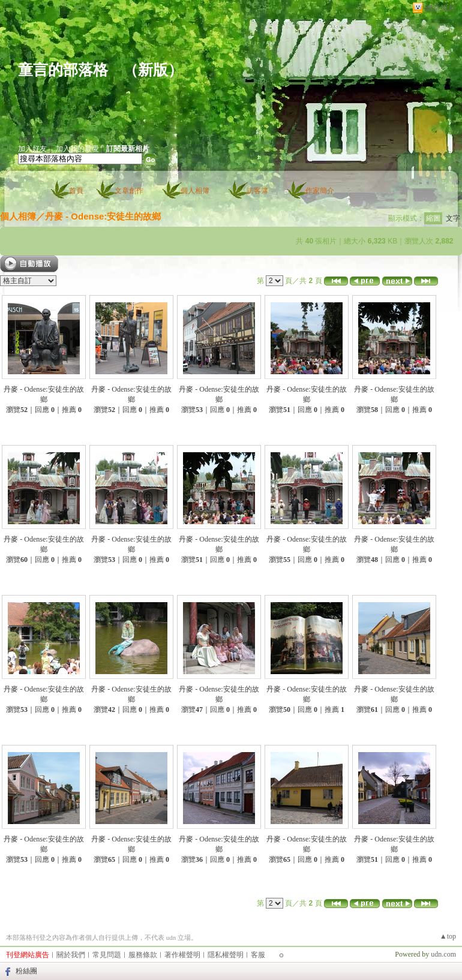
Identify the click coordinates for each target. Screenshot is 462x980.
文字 (453, 218)
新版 (153, 70)
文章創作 (129, 191)
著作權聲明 (182, 955)
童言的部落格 (63, 70)
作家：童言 (36, 140)
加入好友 (32, 149)
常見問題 (107, 955)
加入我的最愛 (77, 149)
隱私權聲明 (226, 955)
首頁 (76, 191)
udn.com (443, 954)
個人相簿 (195, 191)
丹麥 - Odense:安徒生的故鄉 (103, 216)
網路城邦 (440, 8)
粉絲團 (26, 971)
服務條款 (143, 955)
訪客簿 (257, 191)
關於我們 (71, 955)
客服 (258, 955)
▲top (448, 936)
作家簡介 (320, 191)
